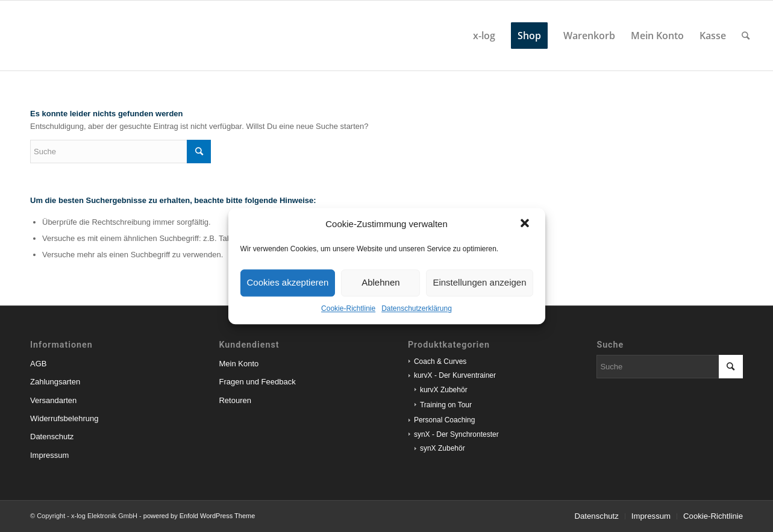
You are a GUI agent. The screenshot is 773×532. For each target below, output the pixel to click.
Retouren (235, 400)
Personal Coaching (444, 420)
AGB (38, 364)
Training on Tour (446, 405)
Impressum (49, 455)
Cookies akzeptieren (288, 282)
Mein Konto (239, 364)
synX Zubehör (443, 448)
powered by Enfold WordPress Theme (199, 516)
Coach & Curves (440, 361)
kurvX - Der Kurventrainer (455, 375)
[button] (526, 224)
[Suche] (746, 36)
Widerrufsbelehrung (64, 418)
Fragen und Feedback (257, 382)
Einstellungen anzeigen (479, 282)
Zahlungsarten (55, 382)
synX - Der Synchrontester (456, 434)
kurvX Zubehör (444, 390)
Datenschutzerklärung (417, 308)
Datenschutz (52, 437)
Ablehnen (380, 282)
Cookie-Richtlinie (348, 308)
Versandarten (53, 400)
